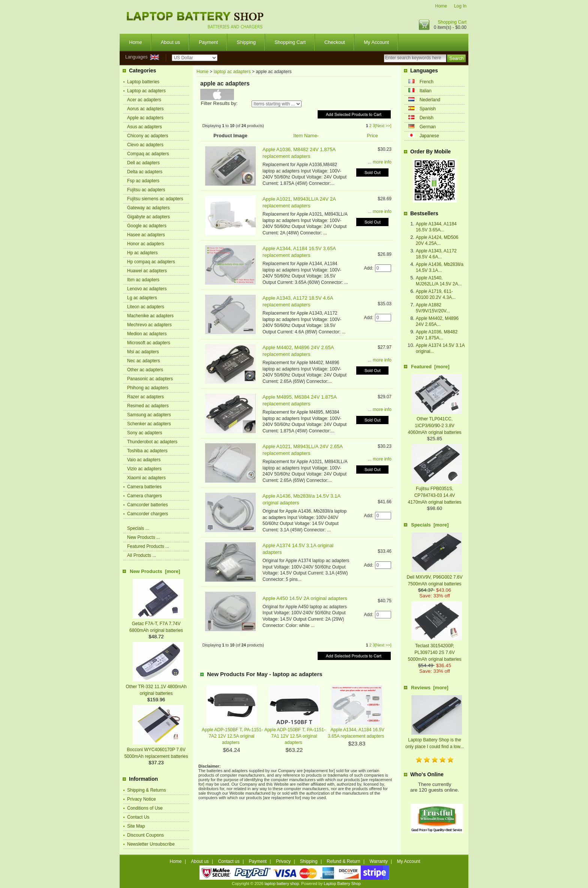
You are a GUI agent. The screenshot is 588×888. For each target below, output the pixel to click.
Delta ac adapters (145, 172)
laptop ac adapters (232, 72)
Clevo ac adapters (145, 145)
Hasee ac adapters (146, 235)
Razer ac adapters (145, 397)
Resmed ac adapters (148, 406)
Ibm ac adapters (143, 280)
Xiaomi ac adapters (146, 478)
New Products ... (144, 537)
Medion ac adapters (147, 334)
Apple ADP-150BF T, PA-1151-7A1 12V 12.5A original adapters (295, 736)
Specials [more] (430, 525)
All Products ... (142, 555)
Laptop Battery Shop (342, 883)
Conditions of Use (145, 808)
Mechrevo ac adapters (149, 325)
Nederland (430, 100)
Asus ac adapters (145, 127)
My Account (376, 42)
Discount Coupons (145, 835)
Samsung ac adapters (149, 415)
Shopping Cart (452, 22)
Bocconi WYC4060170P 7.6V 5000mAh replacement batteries (156, 750)
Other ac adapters (145, 370)
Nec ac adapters (143, 361)
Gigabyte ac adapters (148, 217)
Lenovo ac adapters (147, 289)
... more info (380, 162)
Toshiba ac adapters (147, 451)
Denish (427, 118)
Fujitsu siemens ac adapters (155, 199)
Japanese (429, 136)
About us (170, 42)
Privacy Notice (142, 799)
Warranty (379, 861)
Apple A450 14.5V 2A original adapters (305, 598)
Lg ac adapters (142, 298)
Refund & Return (343, 861)
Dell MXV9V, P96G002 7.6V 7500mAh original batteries (435, 577)
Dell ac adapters (143, 163)
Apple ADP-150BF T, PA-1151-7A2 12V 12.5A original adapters (232, 736)
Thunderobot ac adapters (152, 442)
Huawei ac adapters (147, 271)
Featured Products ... (148, 546)
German (428, 127)
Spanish (428, 109)
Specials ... (138, 528)
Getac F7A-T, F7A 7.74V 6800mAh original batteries (156, 624)
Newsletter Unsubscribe (151, 844)
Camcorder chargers (148, 514)
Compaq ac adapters (148, 154)
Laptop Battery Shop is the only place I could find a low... (435, 740)
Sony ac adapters (145, 433)
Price (372, 136)
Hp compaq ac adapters (151, 262)
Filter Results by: (219, 103)
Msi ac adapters (143, 352)
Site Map (136, 826)
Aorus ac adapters (145, 109)
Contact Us (138, 817)
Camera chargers (145, 496)
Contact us (229, 861)
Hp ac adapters (142, 253)
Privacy (283, 861)
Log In (460, 6)
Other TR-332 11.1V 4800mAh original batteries (156, 687)
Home (441, 6)
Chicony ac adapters (148, 136)
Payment (208, 42)
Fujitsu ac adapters (146, 190)
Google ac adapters (147, 226)
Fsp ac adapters (143, 181)
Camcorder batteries (148, 505)
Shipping (246, 42)
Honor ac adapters (146, 244)
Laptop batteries (143, 82)
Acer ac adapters (144, 100)
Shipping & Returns (146, 790)
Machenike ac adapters (150, 316)
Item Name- (306, 136)
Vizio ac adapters (144, 469)
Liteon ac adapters (146, 307)
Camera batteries (144, 487)
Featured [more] (430, 367)
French (427, 82)
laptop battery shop (282, 883)
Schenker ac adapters (149, 424)
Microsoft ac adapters (149, 343)
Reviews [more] (430, 688)
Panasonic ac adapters (150, 379)
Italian (426, 91)
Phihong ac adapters (148, 388)
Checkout (335, 42)
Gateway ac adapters (148, 208)
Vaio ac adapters (144, 460)
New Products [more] (155, 571)
